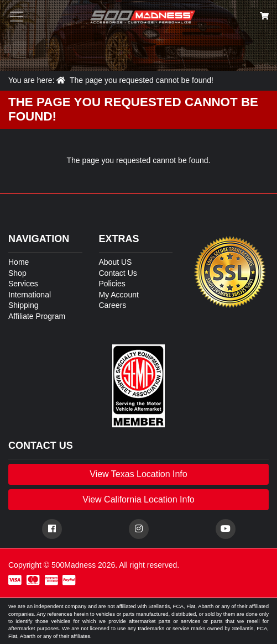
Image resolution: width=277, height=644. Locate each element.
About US (116, 262)
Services (23, 284)
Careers (113, 305)
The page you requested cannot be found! (142, 80)
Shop (17, 273)
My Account (119, 295)
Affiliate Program (37, 316)
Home (19, 262)
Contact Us (118, 273)
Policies (112, 284)
